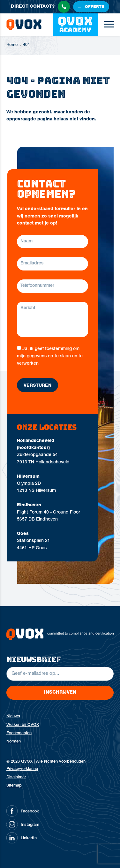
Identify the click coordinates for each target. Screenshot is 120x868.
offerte (95, 7)
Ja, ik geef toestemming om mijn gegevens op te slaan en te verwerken (50, 356)
